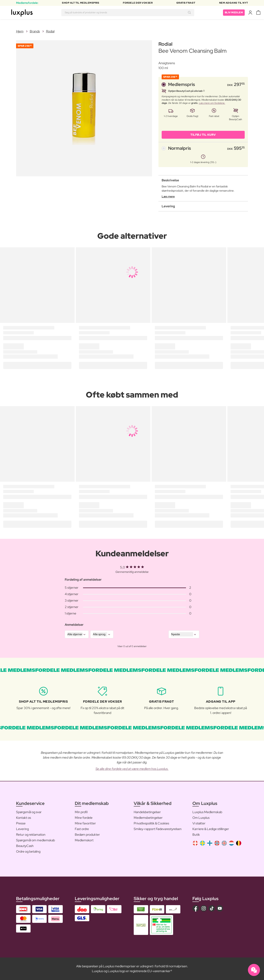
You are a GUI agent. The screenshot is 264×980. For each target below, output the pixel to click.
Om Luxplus (201, 818)
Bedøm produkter (87, 835)
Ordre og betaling (28, 851)
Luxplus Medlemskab (207, 812)
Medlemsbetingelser (148, 818)
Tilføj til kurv (203, 135)
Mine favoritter (85, 823)
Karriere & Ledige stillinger (211, 829)
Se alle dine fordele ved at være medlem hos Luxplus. (132, 769)
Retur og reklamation (31, 835)
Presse (21, 823)
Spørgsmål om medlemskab (35, 840)
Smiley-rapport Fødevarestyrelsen (158, 829)
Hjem (20, 31)
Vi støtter (199, 823)
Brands (35, 31)
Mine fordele (84, 818)
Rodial (50, 31)
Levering (22, 829)
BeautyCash (25, 846)
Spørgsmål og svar (29, 812)
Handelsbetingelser (147, 812)
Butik (196, 835)
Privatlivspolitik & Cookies (151, 823)
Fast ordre (82, 829)
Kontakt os (24, 818)
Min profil (81, 812)
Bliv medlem (234, 12)
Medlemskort (84, 840)
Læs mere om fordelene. (212, 103)
